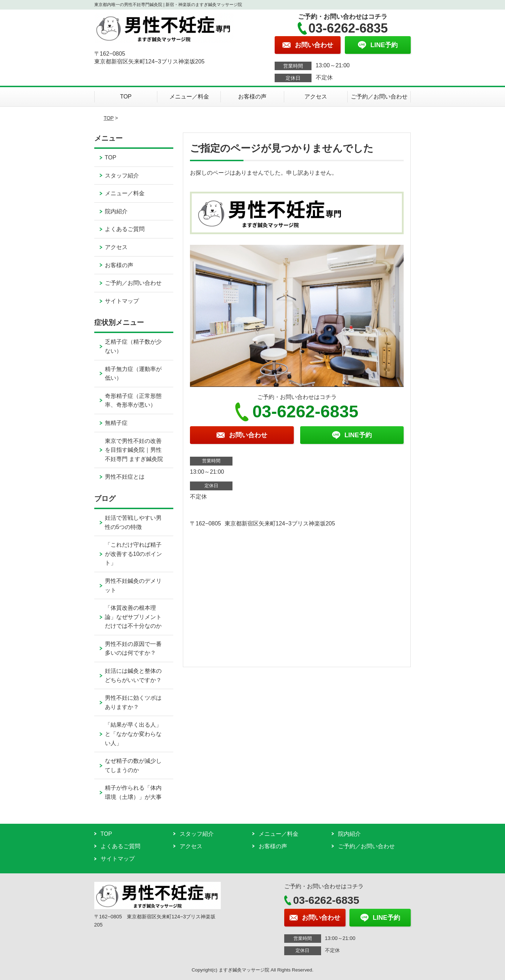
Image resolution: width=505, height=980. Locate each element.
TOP (126, 97)
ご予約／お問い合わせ (379, 97)
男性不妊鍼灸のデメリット (133, 585)
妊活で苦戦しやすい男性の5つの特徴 (133, 522)
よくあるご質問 (125, 229)
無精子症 (116, 423)
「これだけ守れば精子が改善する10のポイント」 (134, 554)
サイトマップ (122, 301)
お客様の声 (252, 97)
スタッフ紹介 (122, 176)
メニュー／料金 (189, 97)
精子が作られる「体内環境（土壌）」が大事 (133, 792)
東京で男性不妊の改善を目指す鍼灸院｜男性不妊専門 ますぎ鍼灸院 (134, 450)
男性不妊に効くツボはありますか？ (133, 702)
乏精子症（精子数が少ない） (133, 346)
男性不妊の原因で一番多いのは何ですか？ (133, 649)
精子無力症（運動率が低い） (133, 374)
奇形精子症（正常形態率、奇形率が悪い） (133, 401)
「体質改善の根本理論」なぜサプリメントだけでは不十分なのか (133, 617)
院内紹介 (116, 211)
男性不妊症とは (125, 477)
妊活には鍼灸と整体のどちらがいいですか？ (133, 675)
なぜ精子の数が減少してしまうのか (133, 765)
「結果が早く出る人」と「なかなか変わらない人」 (133, 734)
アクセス (316, 97)
